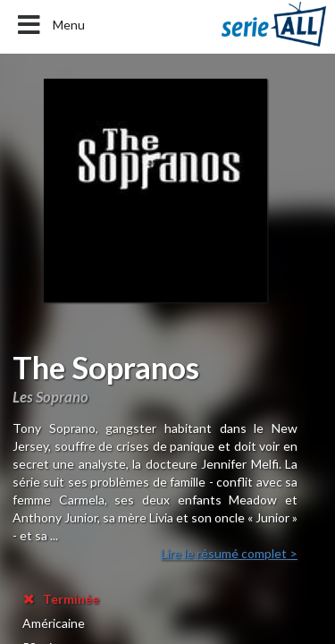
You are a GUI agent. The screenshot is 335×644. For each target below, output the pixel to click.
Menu (50, 25)
